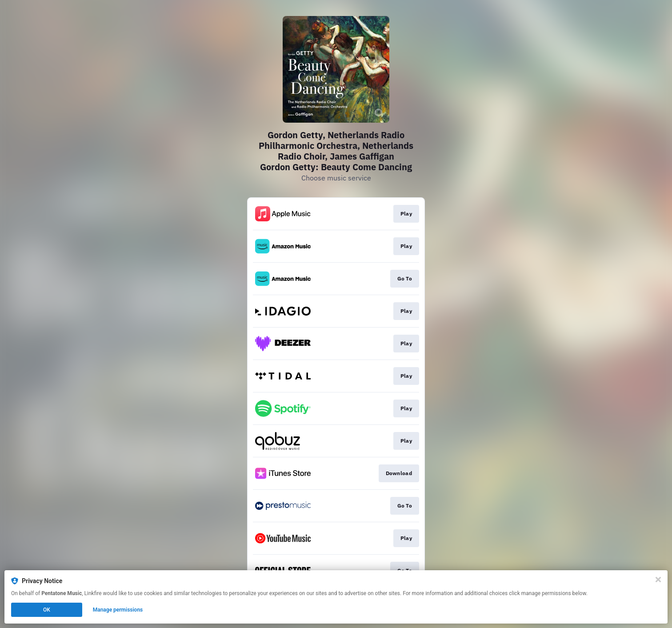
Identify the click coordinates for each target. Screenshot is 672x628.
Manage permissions (118, 610)
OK (47, 610)
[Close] (658, 580)
